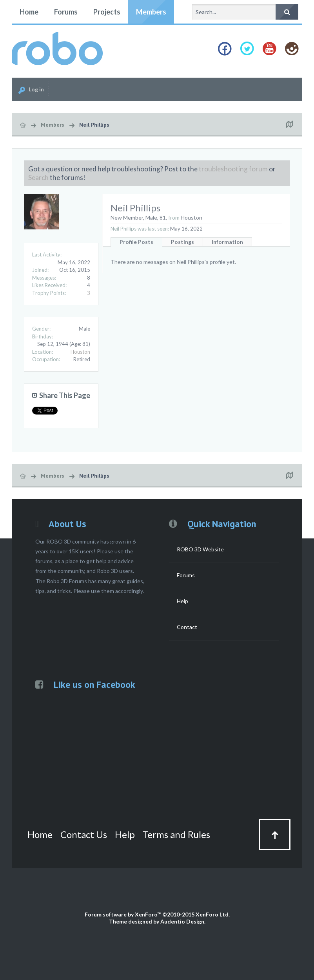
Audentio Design (182, 921)
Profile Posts (136, 242)
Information (227, 242)
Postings (182, 242)
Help (182, 601)
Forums (66, 12)
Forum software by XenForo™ (157, 914)
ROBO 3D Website (200, 549)
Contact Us (84, 834)
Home (29, 12)
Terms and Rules (176, 834)
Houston (80, 352)
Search (38, 177)
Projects (107, 12)
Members (151, 12)
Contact (187, 627)
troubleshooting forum (233, 169)
